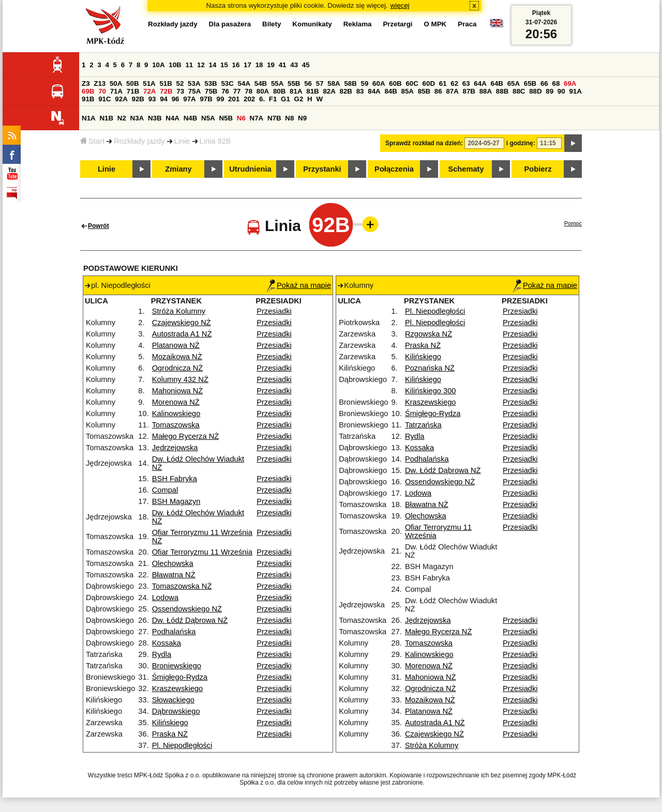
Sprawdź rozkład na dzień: (424, 143)
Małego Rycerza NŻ (186, 436)
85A (408, 91)
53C (227, 83)
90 (561, 91)
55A (277, 83)
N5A (208, 118)
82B (346, 91)
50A (116, 83)
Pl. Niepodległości (182, 745)
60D (429, 83)
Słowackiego (173, 700)
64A (480, 83)
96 (176, 99)
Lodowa (165, 597)
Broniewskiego (177, 666)
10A (158, 65)
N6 (241, 118)
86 (438, 91)
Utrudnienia (250, 169)
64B (496, 83)
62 (454, 83)
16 (236, 65)
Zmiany (178, 169)
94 (164, 99)
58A (334, 83)
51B (165, 83)
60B (395, 83)
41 (283, 65)
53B (210, 83)
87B (469, 91)
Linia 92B (215, 141)
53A (194, 83)
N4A (172, 118)
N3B (155, 118)
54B (261, 83)
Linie (182, 141)
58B (350, 83)
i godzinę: (521, 143)
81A (296, 91)
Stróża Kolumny (179, 311)
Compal (165, 490)
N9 (302, 118)
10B (175, 65)
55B (294, 83)
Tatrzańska (423, 425)
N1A (89, 118)
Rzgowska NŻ (428, 334)
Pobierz (538, 169)
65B (530, 83)
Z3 (86, 83)
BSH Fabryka (175, 479)
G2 (299, 99)
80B (279, 91)
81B (312, 91)
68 (556, 83)
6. (262, 99)
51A (149, 83)
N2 (122, 118)
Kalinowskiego (176, 413)
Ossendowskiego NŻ (187, 609)
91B (88, 99)
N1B (106, 118)
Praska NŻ (170, 734)
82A (329, 91)
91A (575, 91)
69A (570, 83)
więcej (400, 5)
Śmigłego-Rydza (180, 677)
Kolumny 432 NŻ (180, 379)
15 (224, 65)
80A (263, 91)
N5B (226, 118)
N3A (137, 118)
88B (502, 91)
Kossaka (167, 643)
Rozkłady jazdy (139, 141)
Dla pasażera (230, 24)
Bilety (272, 24)
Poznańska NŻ (430, 368)
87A (452, 91)
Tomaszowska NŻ (182, 586)
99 (221, 99)
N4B (191, 118)
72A (149, 91)
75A (194, 91)
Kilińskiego (170, 723)
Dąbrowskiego (176, 711)
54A (244, 83)
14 (213, 65)
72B (166, 91)
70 (102, 91)
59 (365, 83)
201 (234, 99)
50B (132, 83)
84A (374, 91)
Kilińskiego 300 (431, 391)
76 (225, 91)
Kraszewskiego (178, 688)
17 (247, 65)
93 (152, 99)
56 (308, 83)
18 (259, 65)
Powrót (99, 226)
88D (535, 91)
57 (320, 83)
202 (249, 99)
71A (116, 91)
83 (360, 91)
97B (206, 99)
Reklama (358, 24)
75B (211, 91)
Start (92, 141)
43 (294, 65)
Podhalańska (174, 632)
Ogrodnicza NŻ (178, 368)
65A (514, 83)
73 (180, 91)
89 (550, 91)
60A (379, 83)
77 (237, 91)
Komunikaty (312, 24)
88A (486, 91)
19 (271, 65)
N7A (257, 118)
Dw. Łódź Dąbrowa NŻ (190, 620)
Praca (467, 24)
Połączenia (394, 169)
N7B (274, 118)
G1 (285, 99)
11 (189, 65)
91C (104, 99)
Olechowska (173, 563)
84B (390, 91)
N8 (289, 118)
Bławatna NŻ (174, 575)
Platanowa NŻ (176, 345)
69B (88, 91)
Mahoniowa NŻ (178, 391)
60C (412, 83)
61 (443, 83)
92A (121, 99)
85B (424, 91)
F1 (273, 99)
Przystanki (322, 169)
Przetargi (397, 24)
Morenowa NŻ (176, 402)
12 (201, 65)
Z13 (100, 83)
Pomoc (573, 223)
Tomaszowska (176, 425)
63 (466, 83)
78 (249, 91)
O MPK (435, 24)
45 (306, 65)
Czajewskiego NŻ (182, 323)
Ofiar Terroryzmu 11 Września (202, 552)
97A (189, 99)
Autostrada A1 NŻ (182, 334)
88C (519, 91)
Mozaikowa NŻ (177, 357)
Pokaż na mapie (299, 285)
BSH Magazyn (176, 501)
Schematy (466, 169)
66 (544, 83)
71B (133, 91)
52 (180, 83)
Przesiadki (274, 311)
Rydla (162, 654)
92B (138, 99)
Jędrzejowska (175, 448)
